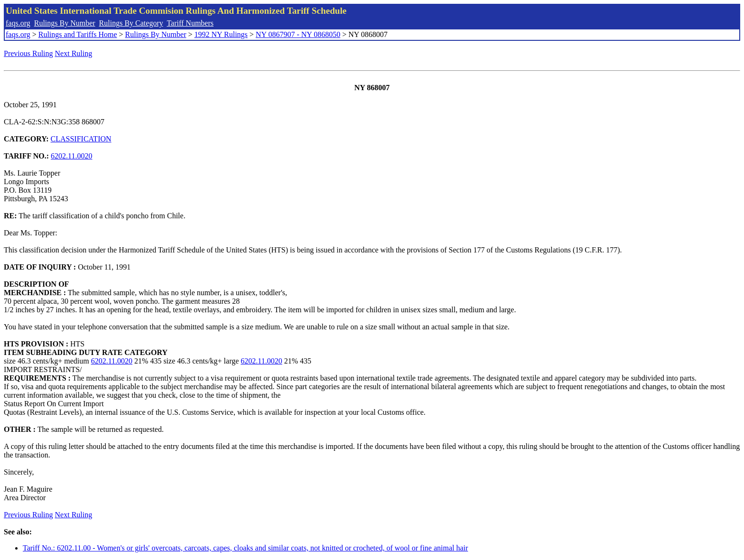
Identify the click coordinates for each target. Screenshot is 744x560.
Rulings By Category (131, 23)
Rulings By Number (65, 23)
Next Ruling (74, 53)
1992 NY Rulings (221, 34)
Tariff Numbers (190, 23)
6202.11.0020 (71, 156)
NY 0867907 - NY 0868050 (298, 34)
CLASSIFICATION (81, 139)
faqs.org (18, 23)
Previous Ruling (28, 53)
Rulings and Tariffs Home (78, 34)
